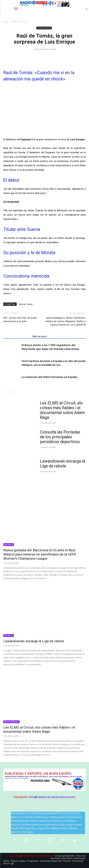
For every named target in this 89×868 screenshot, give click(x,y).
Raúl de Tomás (26, 304)
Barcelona (9, 545)
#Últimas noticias (20, 22)
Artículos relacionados (17, 336)
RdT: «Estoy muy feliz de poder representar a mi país (20, 320)
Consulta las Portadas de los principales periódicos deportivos (60, 437)
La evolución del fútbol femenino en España (49, 377)
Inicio (6, 22)
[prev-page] (5, 393)
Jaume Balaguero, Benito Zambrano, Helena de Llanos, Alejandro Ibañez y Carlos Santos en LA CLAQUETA (66, 321)
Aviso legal (15, 856)
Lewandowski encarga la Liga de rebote (63, 464)
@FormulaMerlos (11, 722)
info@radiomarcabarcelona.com (52, 797)
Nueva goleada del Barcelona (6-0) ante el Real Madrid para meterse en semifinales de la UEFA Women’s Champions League (40, 554)
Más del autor (40, 336)
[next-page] (11, 393)
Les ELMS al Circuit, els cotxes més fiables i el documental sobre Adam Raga (62, 410)
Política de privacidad (33, 856)
